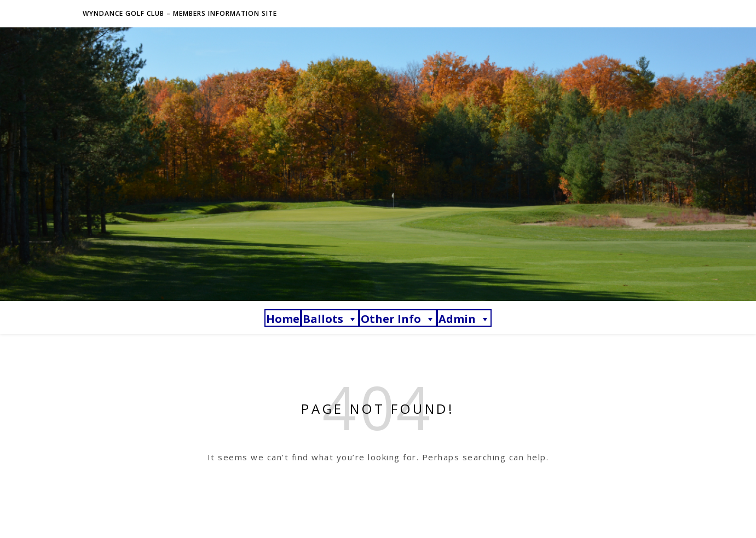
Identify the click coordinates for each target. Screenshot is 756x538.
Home (283, 319)
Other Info (398, 319)
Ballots (330, 319)
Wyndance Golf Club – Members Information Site (180, 13)
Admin (464, 319)
